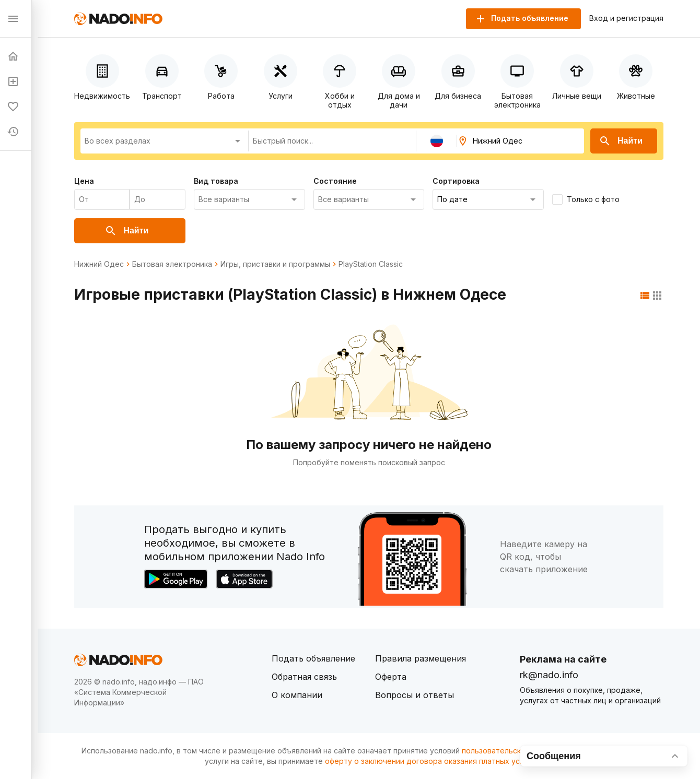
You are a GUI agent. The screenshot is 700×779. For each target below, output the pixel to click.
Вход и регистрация (626, 18)
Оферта (391, 677)
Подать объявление (313, 658)
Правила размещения (421, 658)
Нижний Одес (99, 264)
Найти (621, 141)
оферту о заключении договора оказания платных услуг (428, 761)
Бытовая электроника (172, 264)
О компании (297, 695)
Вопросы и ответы (415, 695)
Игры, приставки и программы (275, 264)
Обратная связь (304, 677)
